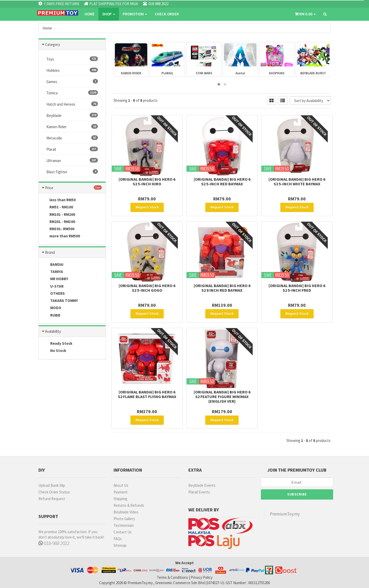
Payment (121, 492)
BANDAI (53, 265)
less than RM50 (59, 200)
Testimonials (124, 525)
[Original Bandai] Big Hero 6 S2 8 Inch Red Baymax (222, 288)
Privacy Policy (202, 577)
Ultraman (72, 160)
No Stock (54, 351)
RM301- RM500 (58, 229)
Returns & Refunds (129, 505)
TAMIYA (53, 272)
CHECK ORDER (167, 14)
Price (49, 188)
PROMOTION (135, 14)
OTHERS (54, 294)
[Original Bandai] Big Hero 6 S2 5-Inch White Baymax (297, 181)
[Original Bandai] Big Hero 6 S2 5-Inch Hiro (147, 181)
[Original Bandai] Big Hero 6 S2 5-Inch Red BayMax (222, 181)
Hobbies (72, 70)
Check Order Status (54, 492)
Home (90, 14)
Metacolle (72, 138)
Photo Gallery (124, 519)
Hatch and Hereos (72, 104)
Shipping (120, 499)
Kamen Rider (72, 127)
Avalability (53, 331)
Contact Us (123, 532)
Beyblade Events (202, 485)
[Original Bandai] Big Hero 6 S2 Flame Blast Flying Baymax (147, 394)
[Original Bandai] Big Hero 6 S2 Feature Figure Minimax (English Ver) (222, 397)
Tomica (72, 93)
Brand (50, 252)
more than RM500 (61, 236)
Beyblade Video (126, 512)
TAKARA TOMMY (60, 301)
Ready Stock (57, 344)
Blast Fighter (72, 172)
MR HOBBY (55, 279)
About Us (121, 485)
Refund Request (52, 499)
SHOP (109, 14)
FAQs (118, 539)
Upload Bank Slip (52, 485)
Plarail (72, 149)
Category (53, 44)
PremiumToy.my (285, 514)
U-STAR (53, 287)
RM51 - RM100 (58, 207)
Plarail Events (199, 492)
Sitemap (120, 545)
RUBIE (52, 316)
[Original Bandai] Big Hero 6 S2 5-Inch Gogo (147, 288)
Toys (72, 59)
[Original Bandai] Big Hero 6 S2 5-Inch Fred (297, 288)
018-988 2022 (54, 543)
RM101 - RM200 (59, 215)
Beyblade (72, 115)
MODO (52, 308)
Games (72, 82)
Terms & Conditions (172, 577)
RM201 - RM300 (59, 222)
